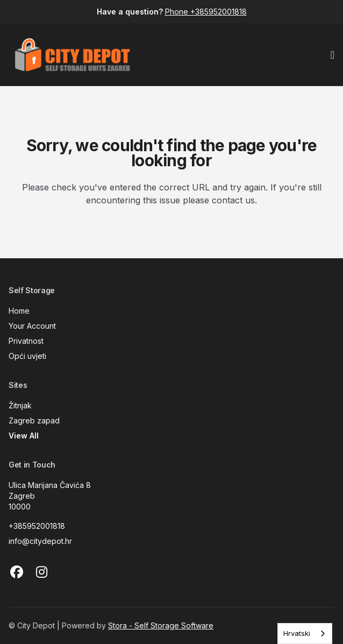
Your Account (32, 326)
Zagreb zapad (34, 420)
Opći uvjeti (27, 356)
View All (24, 436)
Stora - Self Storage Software (161, 625)
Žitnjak (20, 405)
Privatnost (26, 341)
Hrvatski (297, 633)
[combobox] (305, 634)
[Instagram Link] (41, 572)
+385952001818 (37, 526)
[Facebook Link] (17, 572)
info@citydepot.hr (40, 541)
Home (19, 311)
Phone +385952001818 (206, 12)
